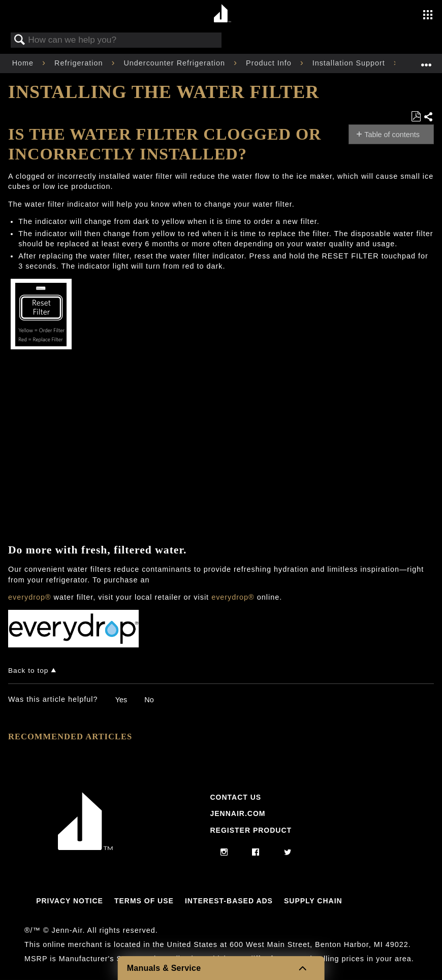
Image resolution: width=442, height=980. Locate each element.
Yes (121, 700)
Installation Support (350, 63)
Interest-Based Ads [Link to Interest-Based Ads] (229, 901)
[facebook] (256, 853)
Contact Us (235, 797)
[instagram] (224, 853)
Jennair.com (238, 813)
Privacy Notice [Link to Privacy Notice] (70, 901)
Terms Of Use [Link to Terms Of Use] (144, 901)
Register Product (251, 830)
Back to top (28, 671)
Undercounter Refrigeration (176, 63)
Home (24, 63)
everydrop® (30, 597)
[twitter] (288, 853)
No (149, 700)
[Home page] (222, 14)
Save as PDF (416, 117)
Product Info (270, 63)
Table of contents (392, 135)
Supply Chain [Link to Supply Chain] (313, 901)
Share (429, 117)
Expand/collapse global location (426, 60)
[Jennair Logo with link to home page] (85, 847)
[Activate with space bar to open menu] (428, 16)
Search (20, 40)
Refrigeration (80, 63)
